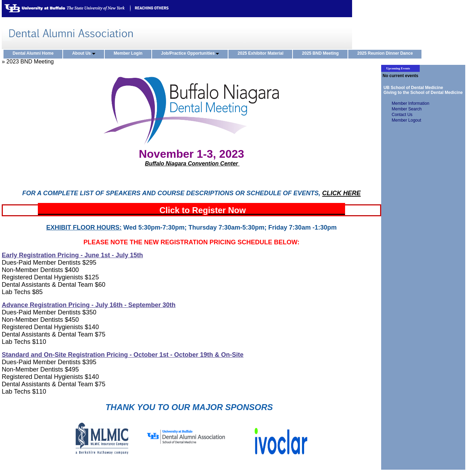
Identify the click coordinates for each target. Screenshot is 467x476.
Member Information (410, 103)
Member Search (407, 109)
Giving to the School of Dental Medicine (422, 93)
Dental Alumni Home (35, 54)
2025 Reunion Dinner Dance (387, 54)
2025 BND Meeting (322, 54)
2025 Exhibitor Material (262, 54)
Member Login (130, 54)
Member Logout (406, 120)
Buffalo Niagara (166, 164)
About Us (85, 54)
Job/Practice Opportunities (192, 54)
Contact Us (402, 115)
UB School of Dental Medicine (412, 88)
